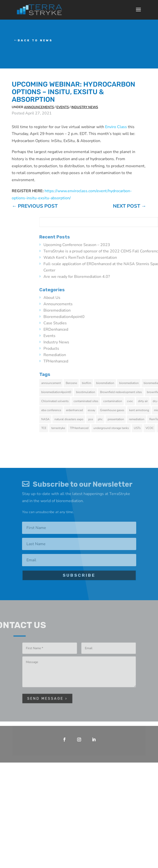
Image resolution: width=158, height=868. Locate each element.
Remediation (126, 355)
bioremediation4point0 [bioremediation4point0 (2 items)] (128, 392)
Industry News (85, 107)
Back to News (35, 40)
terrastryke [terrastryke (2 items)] (130, 428)
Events (63, 107)
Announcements (39, 107)
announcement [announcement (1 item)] (123, 383)
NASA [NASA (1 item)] (117, 419)
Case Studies (127, 323)
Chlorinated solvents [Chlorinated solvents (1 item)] (127, 401)
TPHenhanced (128, 361)
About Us (124, 298)
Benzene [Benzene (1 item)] (143, 383)
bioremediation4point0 (136, 317)
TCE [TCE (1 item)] (115, 428)
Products (123, 349)
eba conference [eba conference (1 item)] (123, 410)
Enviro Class (116, 141)
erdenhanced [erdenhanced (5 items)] (146, 410)
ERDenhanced (128, 329)
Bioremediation (129, 310)
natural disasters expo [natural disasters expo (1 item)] (141, 419)
